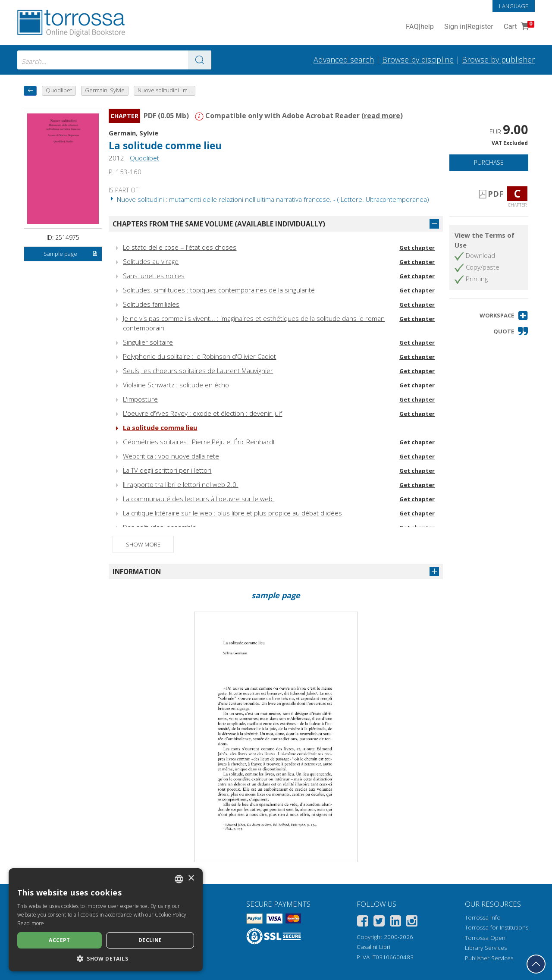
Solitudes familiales (151, 304)
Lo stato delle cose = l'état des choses (180, 247)
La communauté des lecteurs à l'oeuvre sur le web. (199, 499)
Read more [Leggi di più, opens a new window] (31, 923)
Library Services (486, 948)
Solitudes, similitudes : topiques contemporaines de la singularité (219, 290)
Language (514, 6)
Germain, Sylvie (133, 133)
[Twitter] (379, 922)
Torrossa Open (485, 938)
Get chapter (417, 248)
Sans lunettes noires (154, 276)
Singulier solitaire (148, 342)
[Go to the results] (200, 60)
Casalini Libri (373, 947)
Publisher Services (489, 958)
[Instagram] (412, 922)
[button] (504, 316)
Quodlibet (144, 158)
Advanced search (344, 60)
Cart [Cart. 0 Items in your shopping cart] (518, 27)
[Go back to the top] (536, 964)
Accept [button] (59, 940)
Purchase (489, 162)
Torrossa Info (483, 917)
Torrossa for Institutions (497, 927)
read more (382, 116)
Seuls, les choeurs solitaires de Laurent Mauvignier (198, 371)
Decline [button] (150, 940)
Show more (143, 544)
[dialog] (106, 920)
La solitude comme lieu (165, 146)
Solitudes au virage (151, 261)
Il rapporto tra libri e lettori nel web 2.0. (180, 484)
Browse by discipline (418, 60)
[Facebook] (363, 922)
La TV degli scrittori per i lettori (167, 470)
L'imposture (140, 399)
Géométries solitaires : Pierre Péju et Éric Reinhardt (199, 442)
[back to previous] (30, 91)
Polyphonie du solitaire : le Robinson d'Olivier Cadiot (199, 356)
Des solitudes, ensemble (160, 527)
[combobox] (114, 60)
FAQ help (420, 27)
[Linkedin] (395, 922)
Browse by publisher (498, 60)
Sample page (71, 254)
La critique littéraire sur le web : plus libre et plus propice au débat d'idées (232, 513)
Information (137, 572)
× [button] (191, 878)
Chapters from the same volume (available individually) (219, 224)
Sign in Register (469, 27)
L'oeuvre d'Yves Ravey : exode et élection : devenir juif (202, 413)
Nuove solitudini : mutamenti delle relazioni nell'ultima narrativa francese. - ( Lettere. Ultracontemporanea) (269, 199)
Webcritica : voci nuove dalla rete (171, 456)
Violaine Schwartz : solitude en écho (176, 385)
